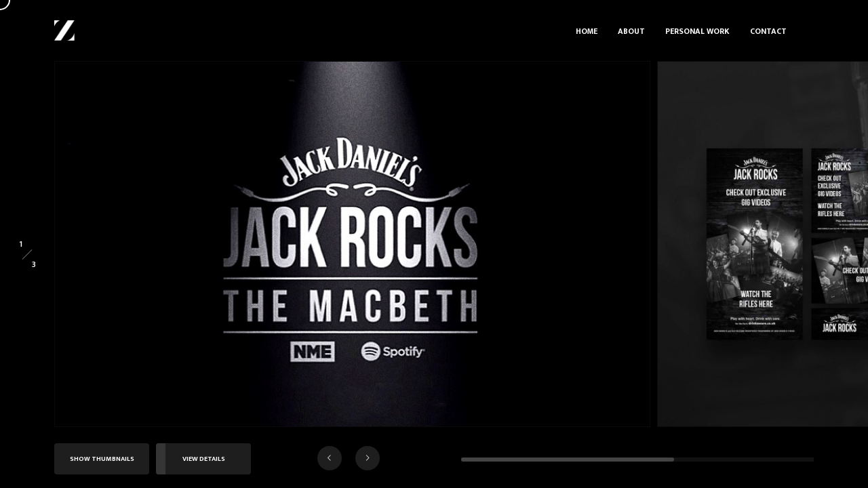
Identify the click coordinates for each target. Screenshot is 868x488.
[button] (330, 458)
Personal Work (697, 31)
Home (587, 31)
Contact (768, 31)
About (631, 31)
